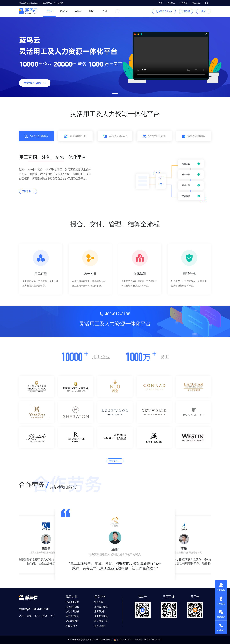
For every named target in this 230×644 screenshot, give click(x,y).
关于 (117, 11)
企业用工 (171, 3)
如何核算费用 (73, 621)
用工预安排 (100, 612)
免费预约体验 (35, 83)
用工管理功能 (73, 616)
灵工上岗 (196, 3)
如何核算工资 (101, 621)
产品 (21, 616)
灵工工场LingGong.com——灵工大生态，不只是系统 (41, 3)
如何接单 (99, 602)
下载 (207, 3)
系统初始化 (71, 626)
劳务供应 (184, 3)
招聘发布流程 (73, 607)
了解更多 (28, 191)
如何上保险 (100, 626)
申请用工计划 (73, 602)
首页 (161, 3)
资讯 (105, 11)
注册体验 (186, 11)
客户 (92, 11)
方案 (29, 616)
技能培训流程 (73, 612)
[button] (115, 94)
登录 (203, 11)
